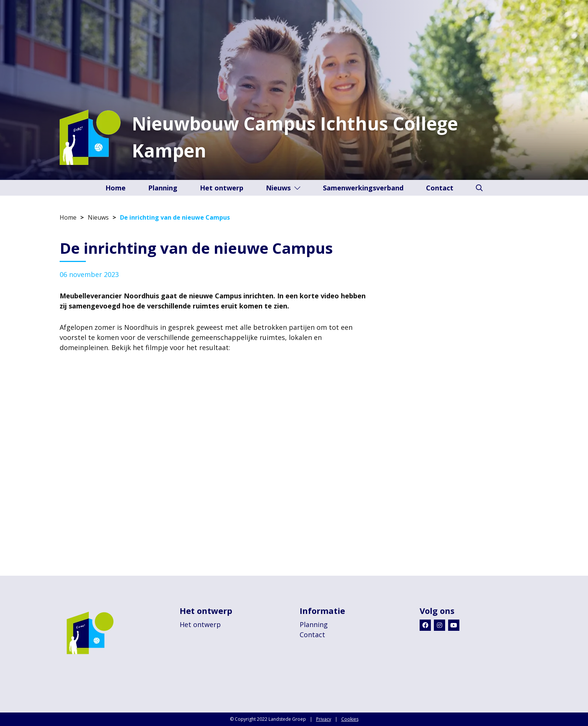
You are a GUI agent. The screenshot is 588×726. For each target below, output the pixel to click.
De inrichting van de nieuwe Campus (175, 217)
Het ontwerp (222, 188)
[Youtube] (454, 625)
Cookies (350, 719)
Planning (163, 188)
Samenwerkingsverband (363, 188)
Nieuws (283, 188)
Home (115, 188)
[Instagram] (439, 625)
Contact (440, 188)
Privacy (324, 719)
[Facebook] (425, 625)
